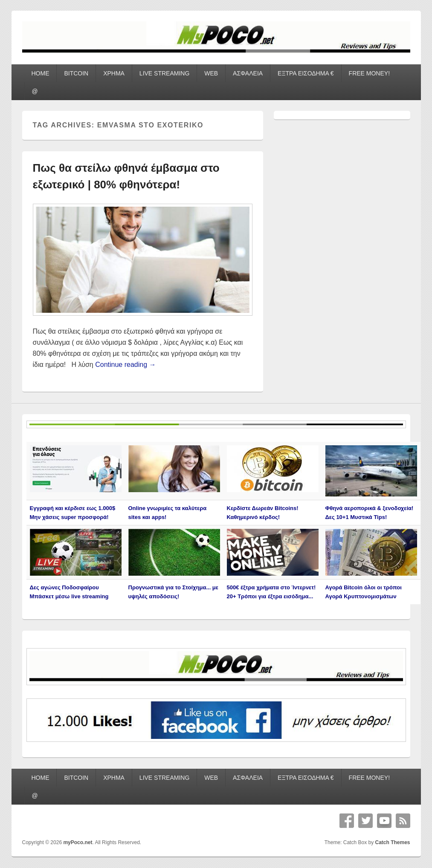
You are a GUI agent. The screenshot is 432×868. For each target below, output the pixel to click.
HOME (40, 73)
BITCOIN (76, 73)
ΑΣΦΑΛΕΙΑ (248, 73)
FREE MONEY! (369, 73)
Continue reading (125, 365)
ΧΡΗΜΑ (114, 73)
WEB (211, 73)
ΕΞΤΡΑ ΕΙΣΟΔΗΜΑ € (306, 73)
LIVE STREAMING (164, 73)
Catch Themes (392, 842)
